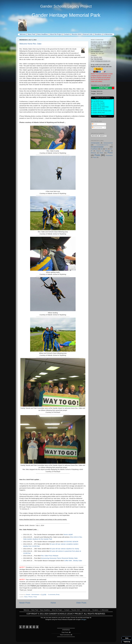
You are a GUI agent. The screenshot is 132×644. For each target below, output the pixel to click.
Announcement (108, 143)
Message (107, 151)
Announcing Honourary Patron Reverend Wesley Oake (59, 558)
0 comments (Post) (54, 595)
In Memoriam (108, 34)
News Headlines (43, 34)
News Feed (32, 34)
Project (95, 157)
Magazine (99, 151)
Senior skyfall (68, 535)
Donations (98, 34)
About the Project (56, 34)
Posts (35, 597)
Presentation (109, 155)
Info (102, 149)
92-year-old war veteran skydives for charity (64, 549)
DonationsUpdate (97, 147)
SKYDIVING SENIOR (71, 542)
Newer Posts (25, 603)
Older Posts (81, 603)
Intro (106, 149)
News (26, 597)
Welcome (23, 34)
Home (53, 603)
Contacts (67, 34)
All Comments (97, 127)
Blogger (84, 619)
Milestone (94, 153)
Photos (31, 597)
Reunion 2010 (76, 34)
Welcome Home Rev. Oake (30, 44)
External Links (88, 34)
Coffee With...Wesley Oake (73, 561)
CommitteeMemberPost (102, 145)
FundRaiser (94, 149)
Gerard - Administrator (33, 595)
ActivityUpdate (95, 143)
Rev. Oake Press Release (50, 556)
